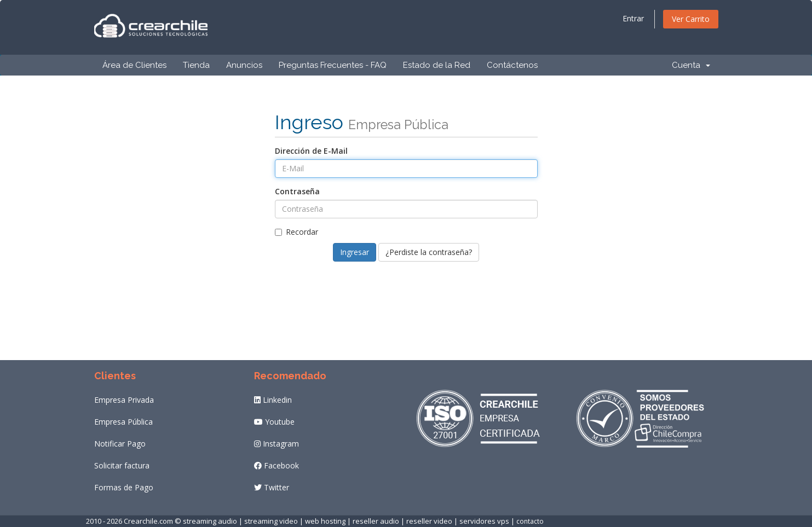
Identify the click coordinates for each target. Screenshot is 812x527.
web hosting (325, 521)
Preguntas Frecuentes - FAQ (333, 65)
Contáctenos (512, 65)
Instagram (277, 444)
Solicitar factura (122, 465)
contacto (530, 521)
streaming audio (210, 521)
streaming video (271, 521)
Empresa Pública (123, 422)
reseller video (429, 521)
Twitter (272, 487)
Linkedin (273, 400)
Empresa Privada (124, 400)
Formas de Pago (124, 487)
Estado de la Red (437, 65)
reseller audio (376, 521)
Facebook (277, 465)
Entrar (633, 18)
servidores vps (484, 521)
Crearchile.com (148, 521)
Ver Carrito (691, 19)
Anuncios (244, 65)
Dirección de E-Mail (311, 151)
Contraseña (297, 191)
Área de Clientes (134, 65)
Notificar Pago (120, 444)
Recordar (296, 232)
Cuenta (691, 65)
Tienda (196, 65)
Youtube (274, 422)
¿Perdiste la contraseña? (429, 252)
